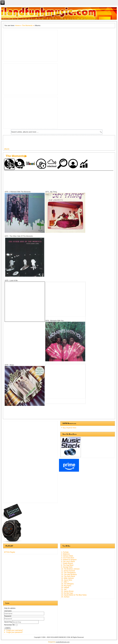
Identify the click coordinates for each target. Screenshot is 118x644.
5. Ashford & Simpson (69, 560)
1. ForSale (65, 552)
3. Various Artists (67, 556)
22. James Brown (67, 591)
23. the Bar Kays (67, 593)
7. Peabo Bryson (67, 563)
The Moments (27, 25)
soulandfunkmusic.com (63, 642)
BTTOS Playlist (10, 552)
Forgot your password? (15, 632)
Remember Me (9, 625)
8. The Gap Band (67, 565)
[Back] (7, 149)
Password (8, 616)
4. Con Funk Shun (68, 558)
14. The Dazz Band (68, 576)
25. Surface (65, 597)
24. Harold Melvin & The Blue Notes (74, 595)
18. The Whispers (68, 584)
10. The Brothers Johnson (70, 569)
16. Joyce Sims (67, 580)
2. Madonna (65, 554)
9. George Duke (67, 567)
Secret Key (8, 622)
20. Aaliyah (65, 588)
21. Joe (64, 589)
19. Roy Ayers (66, 586)
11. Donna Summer (68, 571)
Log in (8, 628)
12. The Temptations (68, 573)
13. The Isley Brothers (69, 574)
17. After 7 (65, 582)
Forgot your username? (15, 630)
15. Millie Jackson (68, 578)
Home (18, 25)
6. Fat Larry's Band (68, 561)
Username (8, 611)
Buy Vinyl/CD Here (70, 428)
